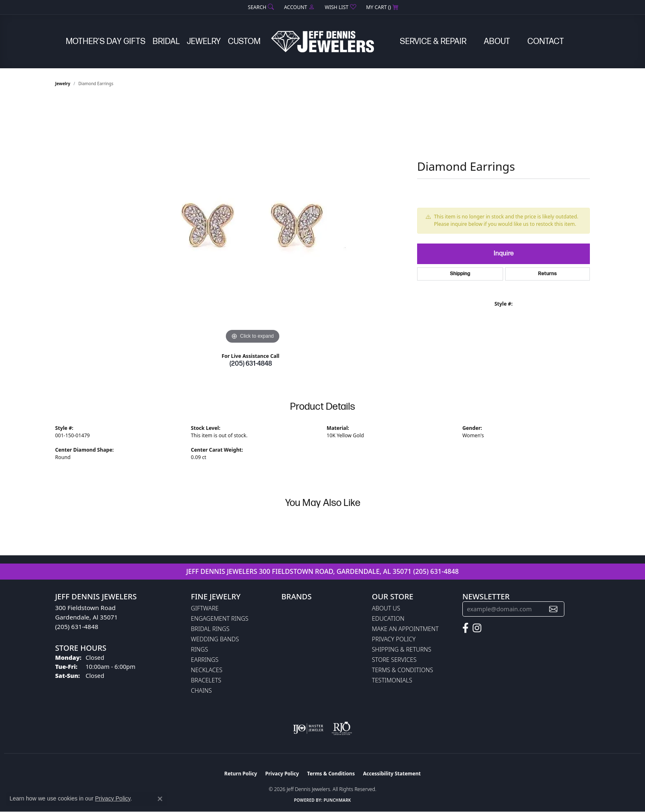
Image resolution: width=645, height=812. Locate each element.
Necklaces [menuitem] (207, 670)
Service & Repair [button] (433, 42)
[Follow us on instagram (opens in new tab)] (477, 628)
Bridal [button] (166, 42)
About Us (386, 608)
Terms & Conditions (403, 670)
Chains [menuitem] (201, 690)
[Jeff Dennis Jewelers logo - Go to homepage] (322, 42)
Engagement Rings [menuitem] (220, 618)
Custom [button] (244, 42)
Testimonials (392, 680)
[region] (253, 223)
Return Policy (241, 774)
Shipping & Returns (401, 649)
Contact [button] (546, 42)
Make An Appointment (405, 629)
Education (388, 618)
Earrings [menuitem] (205, 660)
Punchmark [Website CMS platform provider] (338, 800)
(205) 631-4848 (251, 364)
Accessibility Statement (392, 774)
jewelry (63, 84)
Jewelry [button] (204, 42)
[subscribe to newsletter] (553, 609)
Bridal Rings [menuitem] (210, 629)
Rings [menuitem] (200, 649)
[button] (260, 7)
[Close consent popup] (160, 799)
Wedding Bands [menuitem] (215, 639)
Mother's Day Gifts (106, 42)
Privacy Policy (394, 639)
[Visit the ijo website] (308, 728)
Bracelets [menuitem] (206, 680)
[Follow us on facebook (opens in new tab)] (465, 628)
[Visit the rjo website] (342, 728)
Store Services (394, 660)
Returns (548, 274)
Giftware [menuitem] (205, 608)
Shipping (460, 274)
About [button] (497, 42)
